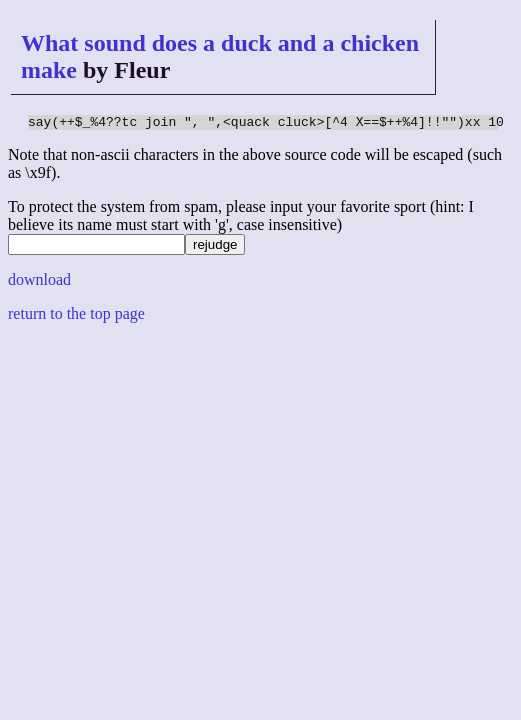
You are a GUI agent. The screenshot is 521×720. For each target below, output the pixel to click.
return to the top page (76, 316)
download (39, 282)
